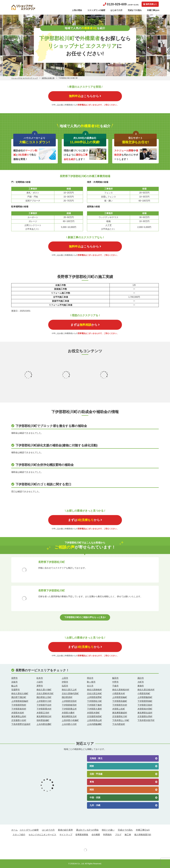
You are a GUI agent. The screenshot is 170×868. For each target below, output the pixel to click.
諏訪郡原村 (67, 697)
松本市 (40, 678)
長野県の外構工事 (48, 78)
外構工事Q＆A (143, 830)
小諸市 (40, 682)
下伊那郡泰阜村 (19, 709)
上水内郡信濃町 (44, 724)
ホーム (14, 830)
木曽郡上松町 (119, 709)
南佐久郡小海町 (44, 690)
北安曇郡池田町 (94, 716)
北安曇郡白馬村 (145, 716)
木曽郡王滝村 (43, 713)
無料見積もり (150, 4)
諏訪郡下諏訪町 (19, 697)
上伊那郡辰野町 (94, 697)
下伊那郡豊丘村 (69, 709)
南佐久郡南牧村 (94, 690)
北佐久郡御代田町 (70, 694)
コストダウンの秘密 (96, 10)
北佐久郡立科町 (94, 694)
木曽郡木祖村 (18, 713)
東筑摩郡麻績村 (120, 713)
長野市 (14, 678)
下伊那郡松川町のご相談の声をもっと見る (85, 617)
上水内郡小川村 (69, 724)
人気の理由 (77, 10)
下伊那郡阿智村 (19, 705)
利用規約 (107, 835)
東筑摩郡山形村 (19, 716)
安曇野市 (16, 690)
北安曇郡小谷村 (19, 720)
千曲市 (115, 686)
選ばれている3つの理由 (87, 830)
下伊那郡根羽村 (69, 705)
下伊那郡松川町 (94, 701)
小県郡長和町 (144, 694)
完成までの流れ (135, 10)
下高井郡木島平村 (146, 720)
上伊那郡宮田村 (69, 701)
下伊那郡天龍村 (145, 705)
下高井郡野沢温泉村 (21, 724)
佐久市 (90, 686)
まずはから (85, 325)
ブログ (118, 835)
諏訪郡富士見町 (44, 697)
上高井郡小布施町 (70, 720)
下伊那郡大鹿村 (94, 709)
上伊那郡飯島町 (145, 697)
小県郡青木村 (119, 694)
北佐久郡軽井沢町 (45, 694)
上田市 (65, 678)
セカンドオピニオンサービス (42, 835)
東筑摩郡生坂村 (145, 713)
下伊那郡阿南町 (145, 701)
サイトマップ (66, 835)
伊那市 (65, 682)
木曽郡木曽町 (93, 713)
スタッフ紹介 (19, 835)
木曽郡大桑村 (68, 713)
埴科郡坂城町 (43, 720)
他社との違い (108, 830)
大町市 (141, 682)
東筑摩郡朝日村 (44, 716)
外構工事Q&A (153, 10)
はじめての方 (116, 10)
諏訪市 (141, 678)
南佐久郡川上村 (69, 690)
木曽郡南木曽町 (145, 709)
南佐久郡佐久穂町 (20, 694)
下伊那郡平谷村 (44, 705)
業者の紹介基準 (65, 830)
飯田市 (115, 678)
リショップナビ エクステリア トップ (25, 78)
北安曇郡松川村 (120, 716)
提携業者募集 (82, 835)
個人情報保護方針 (143, 835)
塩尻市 (65, 686)
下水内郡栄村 (119, 724)
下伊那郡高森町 (120, 701)
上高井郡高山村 (94, 720)
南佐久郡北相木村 (146, 690)
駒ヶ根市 (91, 682)
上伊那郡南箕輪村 (20, 701)
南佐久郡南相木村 (121, 690)
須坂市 (14, 682)
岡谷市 (90, 678)
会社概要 (96, 835)
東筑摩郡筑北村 (69, 716)
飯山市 (14, 686)
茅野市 (40, 686)
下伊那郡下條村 (94, 705)
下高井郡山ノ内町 (121, 720)
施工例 (128, 835)
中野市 (115, 682)
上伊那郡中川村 (44, 701)
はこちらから (85, 96)
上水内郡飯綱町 (94, 724)
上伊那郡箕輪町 (120, 697)
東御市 (141, 686)
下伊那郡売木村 (120, 705)
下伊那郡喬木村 (44, 709)
